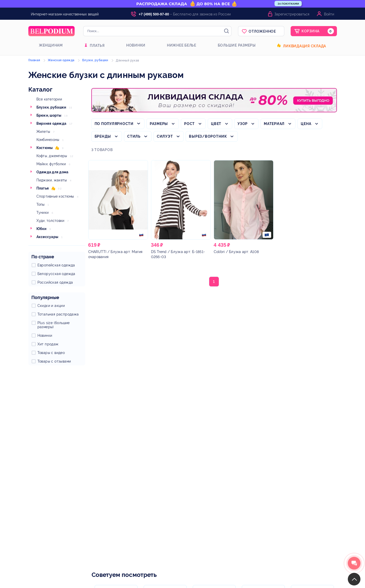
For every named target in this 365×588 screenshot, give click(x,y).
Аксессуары (47, 237)
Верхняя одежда (51, 123)
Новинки (136, 45)
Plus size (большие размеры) (54, 325)
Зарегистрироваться (292, 14)
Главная (34, 60)
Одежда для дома (52, 172)
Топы (41, 204)
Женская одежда (61, 60)
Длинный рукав (127, 60)
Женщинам (51, 45)
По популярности (114, 124)
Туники (43, 213)
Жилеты (43, 132)
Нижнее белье (182, 45)
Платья (97, 46)
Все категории (49, 99)
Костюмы (45, 148)
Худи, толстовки (50, 221)
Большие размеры (237, 45)
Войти (329, 14)
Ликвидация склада (305, 46)
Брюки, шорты (49, 115)
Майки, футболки (51, 164)
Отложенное (262, 31)
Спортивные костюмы (55, 196)
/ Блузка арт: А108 (236, 252)
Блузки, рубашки (51, 107)
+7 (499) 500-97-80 (154, 14)
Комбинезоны (48, 140)
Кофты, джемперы (52, 156)
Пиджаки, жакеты (52, 180)
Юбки (41, 229)
